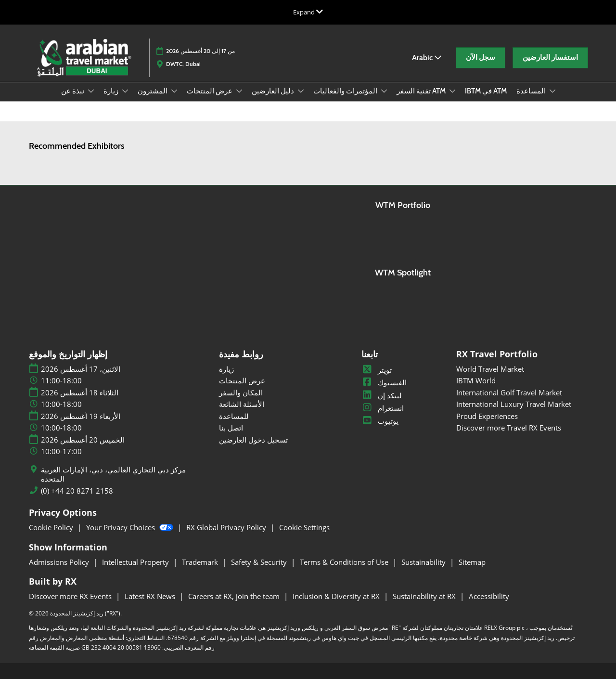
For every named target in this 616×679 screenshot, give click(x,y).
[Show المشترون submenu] (174, 91)
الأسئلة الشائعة (242, 404)
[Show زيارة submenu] (125, 91)
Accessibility (489, 596)
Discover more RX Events (71, 596)
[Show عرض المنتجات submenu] (239, 91)
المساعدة (532, 91)
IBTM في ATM (486, 91)
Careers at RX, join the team (235, 596)
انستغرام (383, 408)
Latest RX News (151, 596)
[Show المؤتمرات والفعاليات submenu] (384, 91)
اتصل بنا (231, 428)
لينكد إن (382, 395)
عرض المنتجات (210, 91)
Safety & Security (260, 562)
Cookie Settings (304, 527)
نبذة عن (73, 91)
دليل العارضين (274, 91)
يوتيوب (380, 421)
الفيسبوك (384, 382)
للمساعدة (234, 416)
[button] (481, 58)
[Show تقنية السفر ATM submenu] (452, 91)
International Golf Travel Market (509, 392)
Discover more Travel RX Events (509, 428)
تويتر (377, 370)
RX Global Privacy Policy (227, 527)
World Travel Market (490, 369)
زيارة (112, 91)
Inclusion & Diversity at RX (337, 596)
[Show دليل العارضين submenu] (301, 91)
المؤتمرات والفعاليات (346, 91)
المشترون (153, 91)
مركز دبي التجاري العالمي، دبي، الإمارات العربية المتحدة (113, 475)
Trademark (201, 562)
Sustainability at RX (425, 596)
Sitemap (472, 562)
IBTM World (476, 380)
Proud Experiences (487, 416)
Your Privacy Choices (131, 527)
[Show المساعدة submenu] (552, 91)
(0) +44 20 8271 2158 (77, 491)
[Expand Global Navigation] (308, 12)
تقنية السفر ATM (422, 91)
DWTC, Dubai (183, 64)
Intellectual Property (136, 562)
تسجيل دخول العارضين (253, 440)
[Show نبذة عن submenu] (91, 91)
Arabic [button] (427, 58)
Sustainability (424, 562)
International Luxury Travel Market (514, 404)
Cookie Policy (52, 527)
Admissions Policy (60, 562)
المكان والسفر (241, 392)
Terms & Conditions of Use (345, 562)
